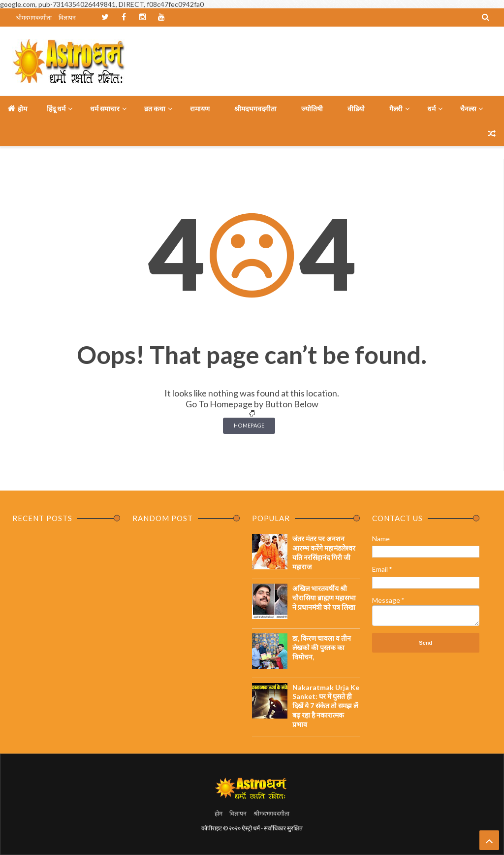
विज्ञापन (67, 17)
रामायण (200, 109)
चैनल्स (468, 109)
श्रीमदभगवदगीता (34, 17)
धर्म (431, 109)
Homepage (249, 425)
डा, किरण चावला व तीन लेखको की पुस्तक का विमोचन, (322, 647)
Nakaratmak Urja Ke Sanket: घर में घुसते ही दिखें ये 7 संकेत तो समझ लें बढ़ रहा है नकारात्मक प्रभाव (326, 706)
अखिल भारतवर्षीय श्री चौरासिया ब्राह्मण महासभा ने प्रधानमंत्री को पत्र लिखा (324, 598)
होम (17, 108)
